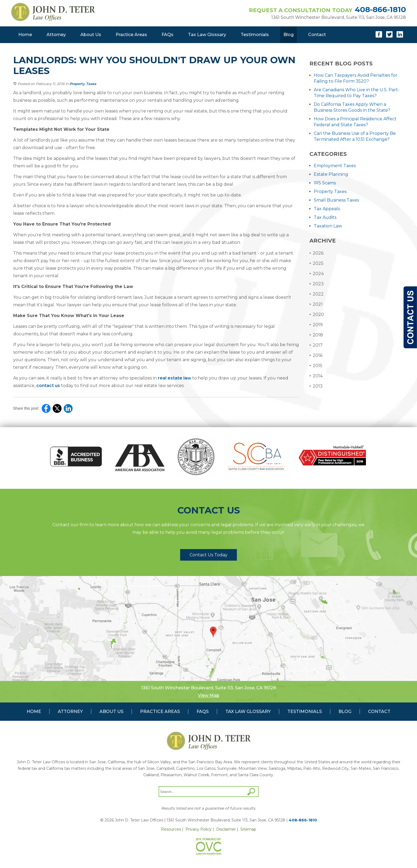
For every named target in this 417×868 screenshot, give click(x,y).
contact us (48, 386)
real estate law (174, 378)
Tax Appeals (327, 209)
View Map (209, 695)
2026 (316, 253)
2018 (316, 335)
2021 (316, 304)
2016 (316, 355)
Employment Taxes (335, 166)
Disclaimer (226, 829)
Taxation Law (328, 226)
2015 (316, 366)
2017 (316, 345)
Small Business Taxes (336, 200)
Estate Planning (331, 174)
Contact (317, 35)
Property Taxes (83, 84)
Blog (288, 35)
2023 (317, 284)
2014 (316, 376)
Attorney (56, 35)
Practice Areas (131, 35)
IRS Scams (325, 183)
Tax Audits (325, 217)
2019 (316, 325)
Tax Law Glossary (207, 35)
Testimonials (255, 35)
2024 (317, 274)
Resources (171, 829)
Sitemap (248, 829)
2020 (317, 314)
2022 (317, 294)
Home (25, 35)
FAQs (167, 35)
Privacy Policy (199, 829)
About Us (91, 35)
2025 (316, 263)
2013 (316, 386)
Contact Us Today (208, 555)
